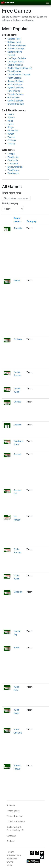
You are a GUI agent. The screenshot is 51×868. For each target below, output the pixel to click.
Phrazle (11, 154)
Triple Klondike (14, 71)
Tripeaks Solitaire (16, 94)
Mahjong (11, 144)
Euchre (11, 124)
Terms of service (14, 816)
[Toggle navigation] (48, 3)
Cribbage (12, 140)
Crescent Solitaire (16, 104)
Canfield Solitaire (15, 101)
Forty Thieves (14, 91)
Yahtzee (11, 137)
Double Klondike (15, 65)
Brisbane (18, 339)
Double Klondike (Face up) (20, 68)
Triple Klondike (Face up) (19, 75)
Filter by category (10, 203)
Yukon (17, 648)
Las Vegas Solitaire (17, 58)
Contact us (11, 836)
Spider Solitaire (15, 52)
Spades (11, 118)
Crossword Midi (15, 167)
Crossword (13, 164)
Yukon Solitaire (14, 78)
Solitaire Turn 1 (14, 39)
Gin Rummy (13, 131)
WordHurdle (13, 157)
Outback (18, 425)
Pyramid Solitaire (15, 88)
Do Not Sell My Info (16, 822)
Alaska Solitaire (15, 84)
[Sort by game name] (18, 220)
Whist (10, 121)
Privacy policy (13, 811)
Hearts (11, 114)
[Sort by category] (31, 221)
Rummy (11, 134)
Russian (17, 454)
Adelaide (18, 228)
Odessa (17, 402)
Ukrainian (18, 592)
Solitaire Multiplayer (17, 45)
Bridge (11, 127)
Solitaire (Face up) (16, 49)
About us (11, 805)
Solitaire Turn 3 (14, 42)
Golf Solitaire (14, 97)
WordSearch (13, 173)
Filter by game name (11, 193)
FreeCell (11, 55)
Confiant (10, 841)
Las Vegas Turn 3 (16, 62)
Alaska (17, 281)
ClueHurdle (13, 160)
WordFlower (13, 170)
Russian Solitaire (15, 81)
